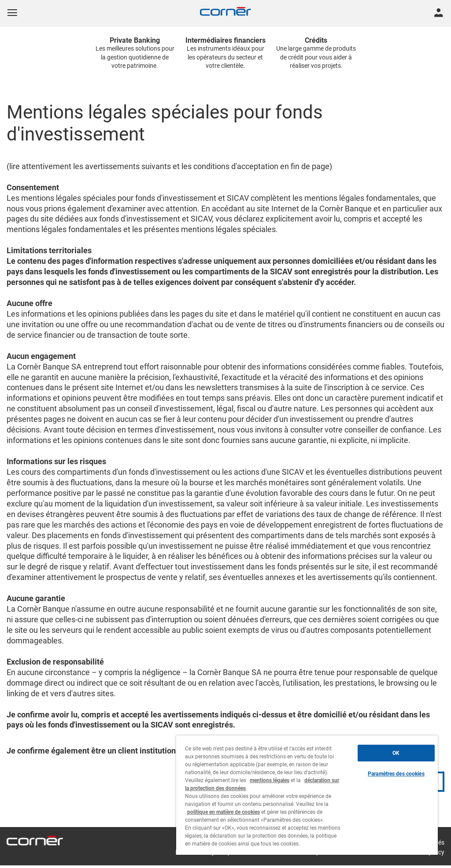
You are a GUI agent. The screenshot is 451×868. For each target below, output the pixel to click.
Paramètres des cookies (396, 774)
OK (396, 753)
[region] (307, 795)
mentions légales (270, 780)
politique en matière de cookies (224, 812)
